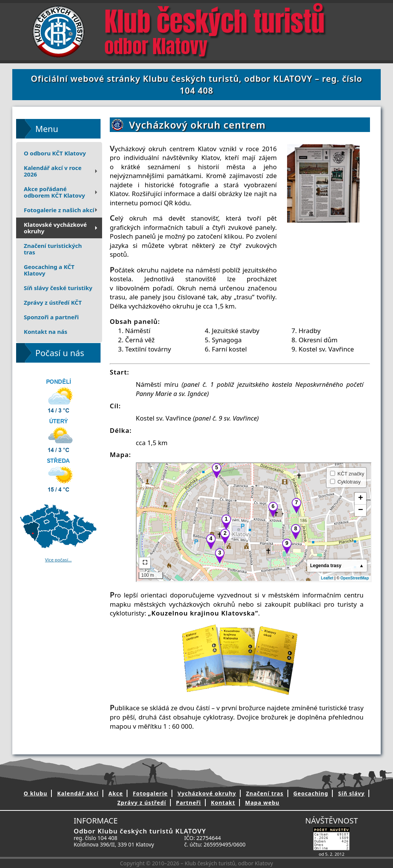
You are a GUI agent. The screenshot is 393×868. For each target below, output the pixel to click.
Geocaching (311, 793)
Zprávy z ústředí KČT (53, 302)
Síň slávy (351, 793)
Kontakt (223, 803)
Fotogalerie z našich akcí (61, 210)
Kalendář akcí (78, 793)
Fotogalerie (150, 793)
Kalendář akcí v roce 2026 (61, 171)
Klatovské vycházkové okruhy (61, 228)
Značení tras (265, 793)
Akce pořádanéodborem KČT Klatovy (61, 192)
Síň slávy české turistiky (58, 288)
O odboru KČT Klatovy (55, 153)
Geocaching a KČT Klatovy (49, 270)
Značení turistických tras (53, 249)
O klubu (36, 793)
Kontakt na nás (45, 332)
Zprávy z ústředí (142, 803)
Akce (116, 793)
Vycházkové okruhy (207, 793)
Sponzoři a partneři (51, 317)
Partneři (188, 803)
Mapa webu (262, 803)
